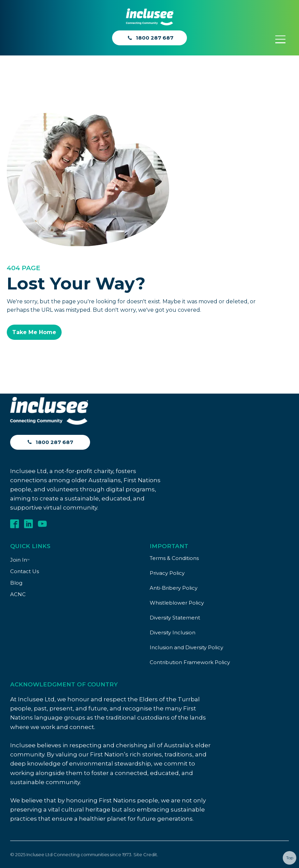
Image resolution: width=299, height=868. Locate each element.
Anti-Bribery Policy (174, 588)
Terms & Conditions (174, 558)
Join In (20, 560)
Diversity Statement (175, 618)
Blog (16, 583)
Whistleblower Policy (177, 603)
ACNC (18, 594)
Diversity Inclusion (173, 632)
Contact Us (25, 571)
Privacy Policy (167, 573)
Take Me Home (34, 332)
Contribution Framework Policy (190, 662)
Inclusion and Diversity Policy (186, 647)
